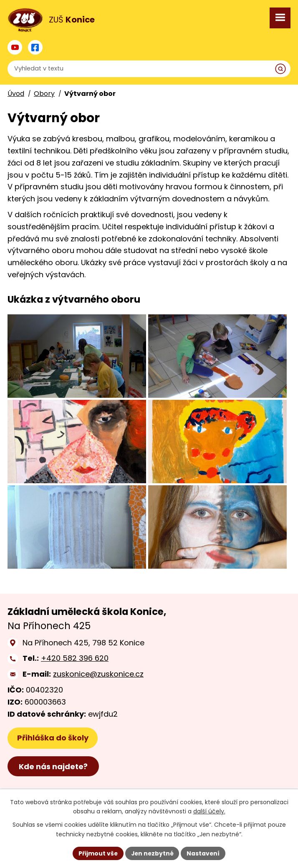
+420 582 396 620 (75, 683)
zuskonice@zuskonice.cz (98, 699)
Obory (44, 94)
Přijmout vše (97, 853)
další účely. (209, 811)
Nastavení (204, 853)
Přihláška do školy (53, 763)
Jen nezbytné (152, 853)
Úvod (16, 94)
